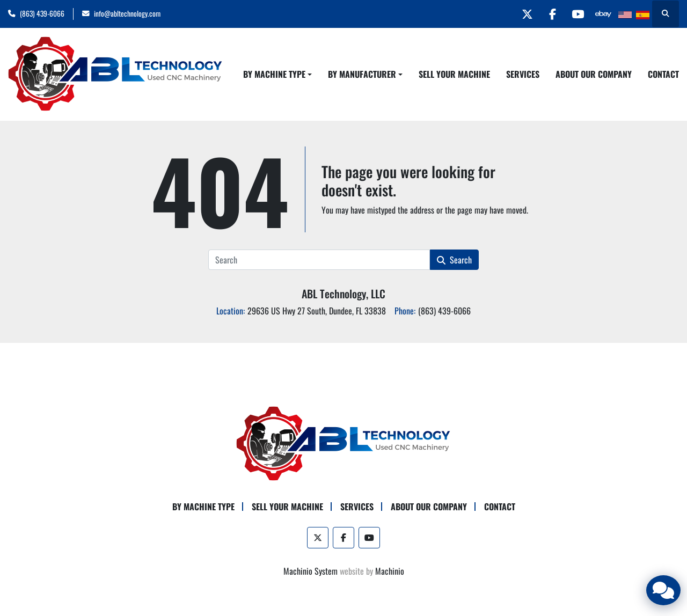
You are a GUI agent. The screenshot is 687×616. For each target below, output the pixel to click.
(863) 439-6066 (42, 13)
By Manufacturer (362, 74)
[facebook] (547, 14)
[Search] (319, 260)
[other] (602, 14)
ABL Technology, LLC (343, 294)
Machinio (390, 571)
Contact (663, 74)
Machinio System (310, 571)
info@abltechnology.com (127, 13)
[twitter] (520, 14)
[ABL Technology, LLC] (343, 443)
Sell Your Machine (454, 74)
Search (454, 260)
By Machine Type (274, 74)
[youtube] (575, 14)
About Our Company (594, 74)
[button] (277, 74)
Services (523, 74)
